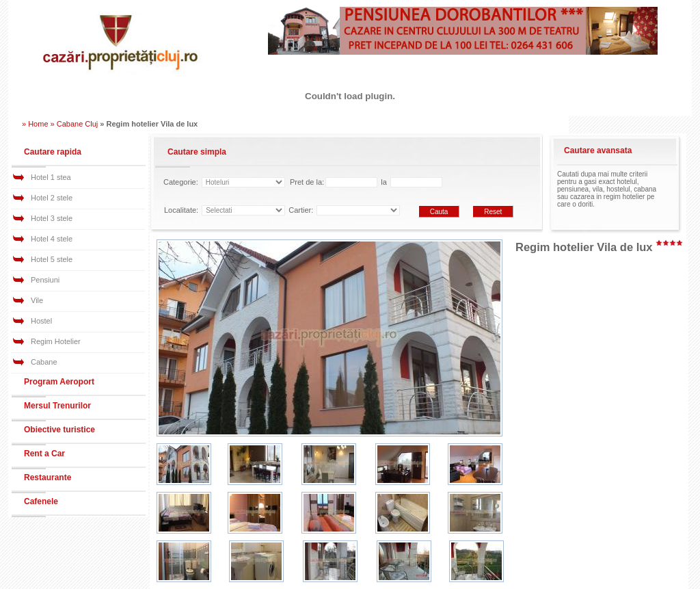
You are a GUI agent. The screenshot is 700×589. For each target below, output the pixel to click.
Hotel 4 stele (52, 239)
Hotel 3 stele (52, 218)
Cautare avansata (598, 150)
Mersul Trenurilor (57, 406)
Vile (37, 300)
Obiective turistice (59, 430)
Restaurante (48, 477)
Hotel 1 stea (51, 177)
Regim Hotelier (56, 341)
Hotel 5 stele (52, 259)
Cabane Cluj (78, 124)
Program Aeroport (59, 382)
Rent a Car (44, 454)
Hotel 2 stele (52, 198)
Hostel (41, 321)
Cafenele (41, 501)
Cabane (44, 362)
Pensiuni (45, 280)
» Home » (38, 124)
